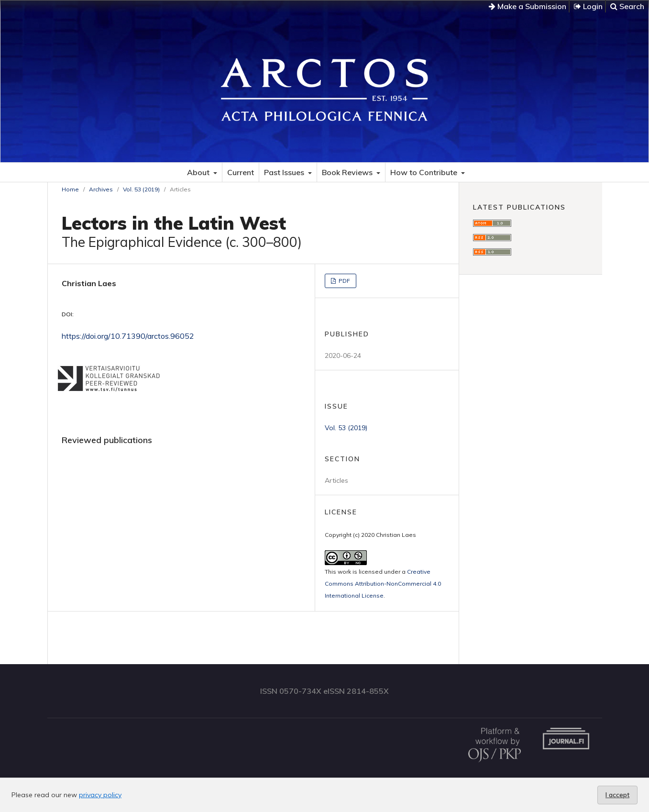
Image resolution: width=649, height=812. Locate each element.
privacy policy (100, 795)
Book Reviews (348, 172)
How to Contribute (425, 172)
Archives (101, 189)
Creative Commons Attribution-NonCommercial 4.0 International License (383, 584)
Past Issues (285, 172)
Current (241, 172)
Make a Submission (528, 6)
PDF (344, 281)
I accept (617, 795)
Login (588, 6)
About (199, 172)
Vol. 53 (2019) (141, 189)
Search (627, 6)
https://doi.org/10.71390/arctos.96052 (128, 336)
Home (70, 189)
